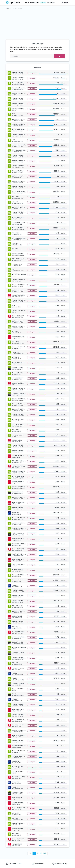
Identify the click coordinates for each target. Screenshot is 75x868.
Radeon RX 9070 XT (18, 383)
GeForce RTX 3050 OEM (19, 730)
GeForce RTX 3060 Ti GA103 (21, 399)
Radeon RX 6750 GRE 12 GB (20, 720)
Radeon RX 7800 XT (18, 538)
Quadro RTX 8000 (17, 368)
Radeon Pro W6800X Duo (20, 777)
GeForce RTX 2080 (18, 590)
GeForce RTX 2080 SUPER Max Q (22, 595)
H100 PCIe (15, 243)
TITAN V (14, 678)
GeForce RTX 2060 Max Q (20, 704)
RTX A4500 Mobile (18, 425)
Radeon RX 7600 (17, 844)
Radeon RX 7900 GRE (19, 466)
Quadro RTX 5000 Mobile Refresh (22, 544)
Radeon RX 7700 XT (18, 559)
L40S (13, 140)
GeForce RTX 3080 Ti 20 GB (20, 186)
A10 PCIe (15, 331)
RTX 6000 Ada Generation (20, 88)
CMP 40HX (15, 818)
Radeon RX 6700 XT (18, 725)
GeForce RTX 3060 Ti (18, 471)
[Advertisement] (38, 24)
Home (27, 2)
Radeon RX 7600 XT (18, 839)
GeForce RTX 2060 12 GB (20, 658)
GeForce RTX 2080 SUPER (20, 580)
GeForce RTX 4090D (18, 166)
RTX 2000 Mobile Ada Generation (22, 461)
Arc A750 (15, 627)
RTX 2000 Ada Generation (20, 476)
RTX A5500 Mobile (18, 378)
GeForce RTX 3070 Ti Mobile (21, 388)
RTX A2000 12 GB (17, 606)
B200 (14, 114)
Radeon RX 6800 (17, 616)
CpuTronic (13, 3)
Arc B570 (15, 787)
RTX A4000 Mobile (18, 419)
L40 (13, 269)
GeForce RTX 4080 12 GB (20, 93)
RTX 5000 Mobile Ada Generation (22, 150)
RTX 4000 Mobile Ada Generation (22, 238)
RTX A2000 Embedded (19, 647)
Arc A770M (15, 782)
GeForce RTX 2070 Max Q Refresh (22, 611)
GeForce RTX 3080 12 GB (20, 212)
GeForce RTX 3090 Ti (18, 160)
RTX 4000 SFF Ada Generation (21, 259)
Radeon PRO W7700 (18, 632)
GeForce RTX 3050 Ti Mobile (21, 751)
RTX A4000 (15, 357)
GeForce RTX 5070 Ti (18, 124)
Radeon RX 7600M (18, 828)
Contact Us (40, 864)
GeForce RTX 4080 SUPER (20, 109)
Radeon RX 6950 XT (18, 456)
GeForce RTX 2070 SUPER (20, 575)
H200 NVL (15, 202)
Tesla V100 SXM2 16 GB (19, 533)
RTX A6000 (15, 197)
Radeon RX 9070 (17, 440)
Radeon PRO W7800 (18, 502)
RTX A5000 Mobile (18, 435)
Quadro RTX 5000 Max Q (20, 683)
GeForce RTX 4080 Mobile (20, 155)
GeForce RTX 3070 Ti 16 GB (20, 311)
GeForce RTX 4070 (18, 176)
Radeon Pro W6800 (18, 668)
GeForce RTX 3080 (18, 254)
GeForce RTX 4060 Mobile (20, 326)
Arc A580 (15, 699)
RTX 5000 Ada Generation (20, 129)
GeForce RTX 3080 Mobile (20, 404)
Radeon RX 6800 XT (18, 549)
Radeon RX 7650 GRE (19, 808)
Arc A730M (15, 761)
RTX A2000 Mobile (18, 766)
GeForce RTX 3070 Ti (18, 347)
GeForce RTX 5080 (18, 98)
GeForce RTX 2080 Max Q (20, 715)
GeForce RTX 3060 (18, 601)
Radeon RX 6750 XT (18, 709)
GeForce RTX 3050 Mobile (20, 823)
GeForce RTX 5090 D (18, 78)
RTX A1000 (15, 834)
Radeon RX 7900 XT (18, 316)
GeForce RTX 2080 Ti (18, 487)
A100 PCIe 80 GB (17, 264)
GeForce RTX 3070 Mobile (20, 409)
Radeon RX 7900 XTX (18, 295)
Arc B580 (15, 673)
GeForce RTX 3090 (18, 228)
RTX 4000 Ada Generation (20, 223)
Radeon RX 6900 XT (18, 482)
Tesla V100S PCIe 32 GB (19, 554)
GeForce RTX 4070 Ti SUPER (21, 145)
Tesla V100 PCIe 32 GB (19, 564)
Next (45, 853)
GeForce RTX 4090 (18, 83)
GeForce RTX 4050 (18, 507)
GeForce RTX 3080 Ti (18, 207)
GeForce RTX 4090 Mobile (20, 119)
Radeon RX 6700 (17, 797)
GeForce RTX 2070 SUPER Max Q (22, 637)
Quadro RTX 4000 (17, 642)
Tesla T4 (15, 694)
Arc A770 (15, 585)
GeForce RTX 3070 (18, 414)
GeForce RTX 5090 (18, 72)
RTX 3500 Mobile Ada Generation (22, 217)
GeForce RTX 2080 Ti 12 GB (20, 518)
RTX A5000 (15, 430)
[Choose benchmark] (59, 56)
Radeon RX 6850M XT (19, 746)
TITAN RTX (15, 352)
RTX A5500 (15, 233)
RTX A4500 (15, 342)
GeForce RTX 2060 (18, 741)
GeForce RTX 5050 (18, 445)
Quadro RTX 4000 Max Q (20, 652)
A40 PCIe (15, 248)
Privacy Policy (61, 864)
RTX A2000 (15, 663)
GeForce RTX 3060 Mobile (20, 497)
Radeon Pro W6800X (18, 735)
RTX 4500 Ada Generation (20, 191)
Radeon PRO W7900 (18, 337)
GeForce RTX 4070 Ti (18, 135)
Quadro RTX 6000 (17, 492)
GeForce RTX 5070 (18, 171)
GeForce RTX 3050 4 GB (19, 689)
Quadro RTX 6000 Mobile (20, 393)
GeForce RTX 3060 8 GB (19, 528)
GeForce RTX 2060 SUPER (20, 523)
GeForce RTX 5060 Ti (18, 285)
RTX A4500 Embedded (19, 274)
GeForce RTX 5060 (18, 321)
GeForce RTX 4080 (18, 104)
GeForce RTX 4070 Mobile (20, 290)
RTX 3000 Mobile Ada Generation (22, 362)
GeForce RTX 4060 (18, 373)
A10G (14, 305)
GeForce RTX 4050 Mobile (20, 450)
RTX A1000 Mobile (18, 772)
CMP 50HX (15, 813)
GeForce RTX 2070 (18, 621)
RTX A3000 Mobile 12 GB (20, 756)
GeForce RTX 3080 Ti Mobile (21, 300)
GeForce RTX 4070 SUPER (20, 181)
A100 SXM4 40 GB (17, 570)
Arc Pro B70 (16, 513)
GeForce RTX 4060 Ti (18, 280)
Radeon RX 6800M (18, 803)
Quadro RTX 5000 (17, 792)
